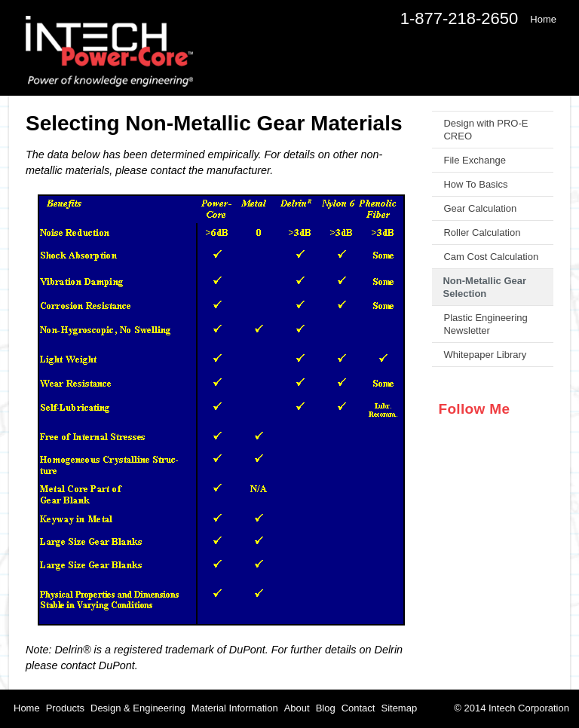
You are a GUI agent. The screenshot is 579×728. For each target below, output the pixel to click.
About (297, 708)
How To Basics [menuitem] (475, 184)
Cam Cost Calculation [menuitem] (491, 257)
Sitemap (399, 708)
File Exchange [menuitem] (474, 160)
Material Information (235, 708)
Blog (326, 708)
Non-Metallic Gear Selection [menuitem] (484, 287)
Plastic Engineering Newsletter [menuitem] (485, 324)
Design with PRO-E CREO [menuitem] (486, 130)
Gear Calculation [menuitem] (480, 208)
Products (65, 708)
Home (27, 708)
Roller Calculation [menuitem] (482, 232)
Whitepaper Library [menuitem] (485, 355)
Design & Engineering (138, 708)
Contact (358, 708)
